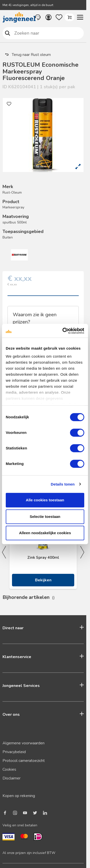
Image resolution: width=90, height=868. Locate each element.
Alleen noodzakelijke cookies (45, 533)
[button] (80, 17)
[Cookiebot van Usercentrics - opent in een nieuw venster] (63, 331)
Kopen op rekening (19, 796)
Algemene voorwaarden (23, 743)
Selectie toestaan (45, 517)
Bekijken (43, 580)
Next (82, 552)
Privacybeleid (14, 752)
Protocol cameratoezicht (24, 761)
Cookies (9, 769)
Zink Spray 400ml (43, 558)
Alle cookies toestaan (45, 500)
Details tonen (63, 484)
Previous (4, 552)
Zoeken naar (8, 33)
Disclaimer (11, 778)
